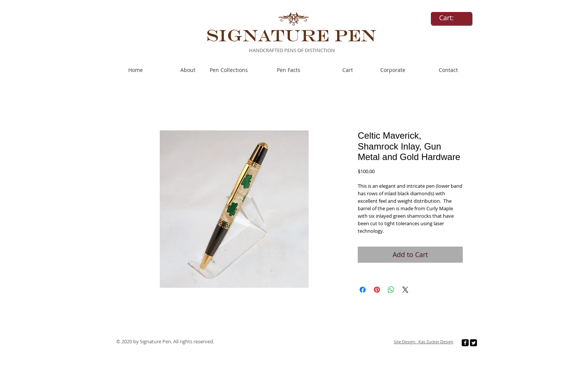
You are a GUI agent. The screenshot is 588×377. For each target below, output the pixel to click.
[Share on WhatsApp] (391, 290)
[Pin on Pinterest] (377, 290)
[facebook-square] (465, 343)
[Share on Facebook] (363, 290)
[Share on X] (405, 290)
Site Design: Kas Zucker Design (424, 342)
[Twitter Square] (473, 343)
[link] (451, 18)
